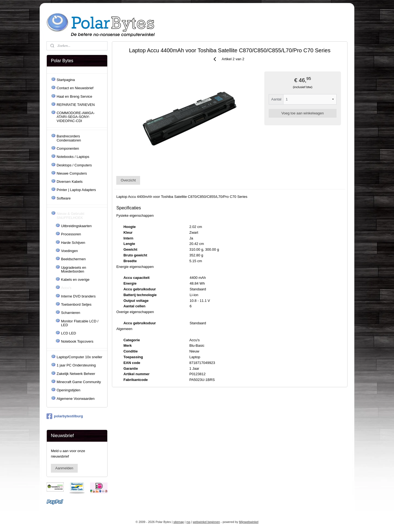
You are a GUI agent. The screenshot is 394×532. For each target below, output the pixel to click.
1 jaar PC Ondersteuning (76, 365)
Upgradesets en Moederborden (74, 269)
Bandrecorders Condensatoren (69, 138)
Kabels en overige (75, 280)
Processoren (71, 234)
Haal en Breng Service (74, 96)
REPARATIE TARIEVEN (76, 105)
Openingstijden (69, 390)
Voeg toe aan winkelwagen (303, 113)
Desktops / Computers (74, 165)
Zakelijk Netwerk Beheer (76, 374)
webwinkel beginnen (206, 522)
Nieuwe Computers (72, 173)
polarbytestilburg (65, 416)
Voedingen (69, 251)
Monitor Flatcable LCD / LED (80, 323)
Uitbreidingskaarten (76, 226)
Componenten (68, 148)
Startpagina (66, 80)
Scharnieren (71, 313)
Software (64, 198)
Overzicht (128, 180)
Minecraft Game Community (79, 382)
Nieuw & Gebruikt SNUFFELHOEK (70, 216)
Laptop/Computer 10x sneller (79, 357)
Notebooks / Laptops (73, 157)
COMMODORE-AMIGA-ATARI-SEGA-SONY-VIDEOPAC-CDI (76, 117)
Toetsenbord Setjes (76, 304)
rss (188, 522)
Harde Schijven (73, 243)
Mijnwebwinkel (249, 522)
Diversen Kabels (70, 182)
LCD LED (69, 333)
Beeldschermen (73, 259)
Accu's (66, 288)
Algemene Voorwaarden (76, 399)
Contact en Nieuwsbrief (75, 88)
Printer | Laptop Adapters (76, 190)
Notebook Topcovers (77, 341)
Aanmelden (64, 468)
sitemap (179, 522)
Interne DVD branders (78, 296)
